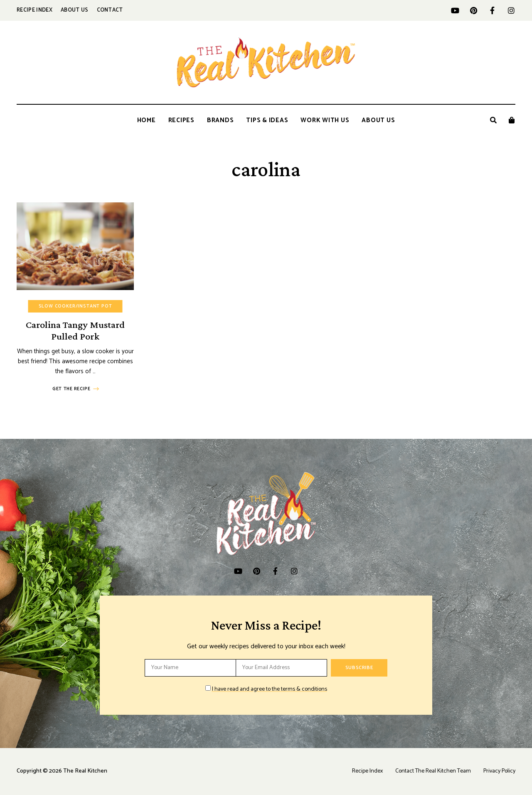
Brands (220, 120)
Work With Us (325, 120)
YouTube (455, 10)
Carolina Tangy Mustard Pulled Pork (75, 330)
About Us (75, 10)
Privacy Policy (499, 771)
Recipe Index (34, 10)
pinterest (474, 10)
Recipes (181, 120)
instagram (511, 10)
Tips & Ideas (267, 120)
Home (147, 120)
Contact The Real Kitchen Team (433, 771)
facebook (492, 10)
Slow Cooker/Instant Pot (75, 306)
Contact (110, 10)
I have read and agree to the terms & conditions (270, 689)
